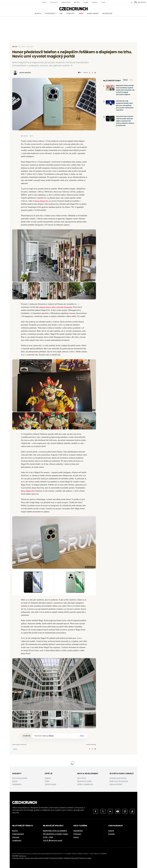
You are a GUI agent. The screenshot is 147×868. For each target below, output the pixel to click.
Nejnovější (107, 13)
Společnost (50, 13)
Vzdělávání (17, 841)
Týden (125, 80)
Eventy (44, 2)
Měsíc (132, 80)
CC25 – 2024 (48, 837)
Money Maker (93, 13)
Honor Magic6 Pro (42, 201)
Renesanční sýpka (84, 781)
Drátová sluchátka (20, 778)
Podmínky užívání (18, 858)
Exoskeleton (17, 784)
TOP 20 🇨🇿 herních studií (53, 841)
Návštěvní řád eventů (71, 858)
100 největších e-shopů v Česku (55, 834)
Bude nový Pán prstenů (119, 781)
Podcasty (54, 2)
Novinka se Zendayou (118, 778)
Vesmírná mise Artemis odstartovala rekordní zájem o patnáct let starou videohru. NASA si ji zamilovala (125, 121)
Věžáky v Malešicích (85, 784)
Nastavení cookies (85, 858)
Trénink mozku (50, 784)
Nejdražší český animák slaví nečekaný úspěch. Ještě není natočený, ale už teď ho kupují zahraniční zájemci (125, 90)
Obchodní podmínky (56, 858)
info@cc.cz (23, 856)
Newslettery (66, 2)
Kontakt (111, 834)
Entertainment (18, 834)
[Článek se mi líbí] (31, 136)
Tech (81, 13)
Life (61, 13)
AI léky (47, 781)
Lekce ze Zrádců (116, 784)
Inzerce (95, 2)
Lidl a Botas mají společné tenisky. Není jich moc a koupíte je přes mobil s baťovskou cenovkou (125, 105)
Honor (51, 736)
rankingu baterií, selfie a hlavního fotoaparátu (56, 307)
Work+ (86, 2)
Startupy (71, 13)
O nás (103, 2)
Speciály (77, 2)
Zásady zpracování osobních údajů (37, 858)
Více (82, 736)
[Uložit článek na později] (24, 136)
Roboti (15, 781)
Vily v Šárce (82, 778)
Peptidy (48, 778)
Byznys (38, 13)
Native (15, 47)
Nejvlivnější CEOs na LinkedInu (55, 831)
